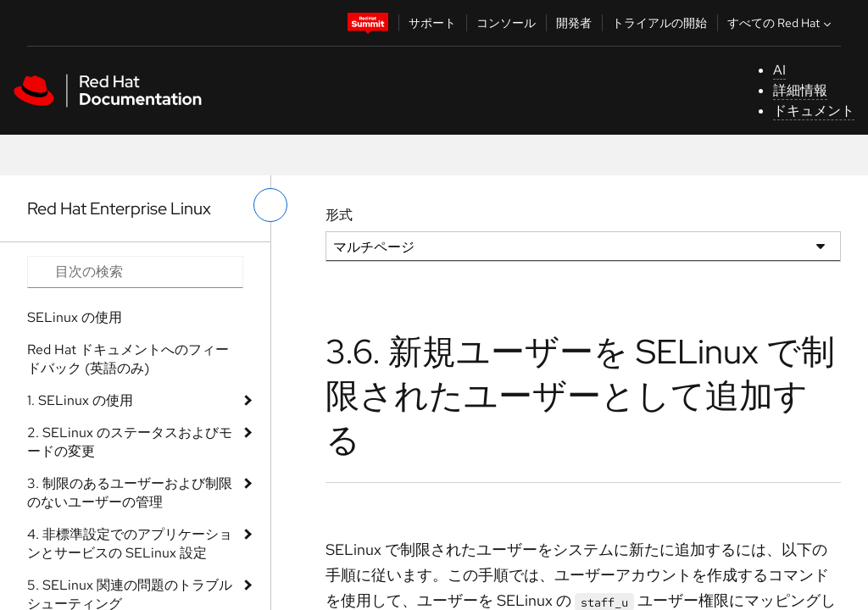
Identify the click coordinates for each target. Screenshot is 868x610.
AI (779, 70)
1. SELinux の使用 (80, 400)
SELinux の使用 (75, 317)
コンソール (506, 23)
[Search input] (135, 272)
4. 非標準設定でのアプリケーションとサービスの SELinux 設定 (130, 543)
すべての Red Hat (781, 23)
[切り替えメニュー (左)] (270, 205)
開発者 (574, 23)
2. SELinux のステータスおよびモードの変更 (130, 442)
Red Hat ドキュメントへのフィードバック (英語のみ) (128, 359)
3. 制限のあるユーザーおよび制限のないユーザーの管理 (130, 493)
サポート (432, 23)
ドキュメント (814, 111)
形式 (339, 215)
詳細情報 (800, 90)
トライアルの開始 (659, 23)
